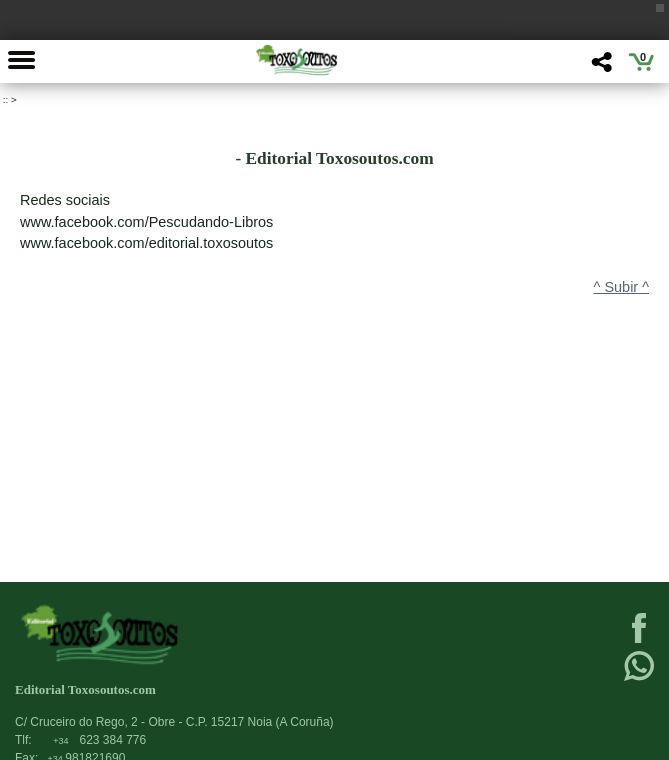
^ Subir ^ (621, 287)
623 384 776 (99, 740)
